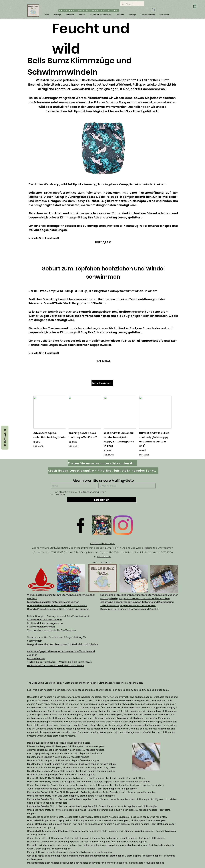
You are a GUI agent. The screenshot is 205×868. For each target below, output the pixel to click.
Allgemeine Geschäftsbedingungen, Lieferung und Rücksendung (137, 602)
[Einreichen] (102, 500)
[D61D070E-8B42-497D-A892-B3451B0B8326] (102, 525)
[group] (102, 426)
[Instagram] (123, 525)
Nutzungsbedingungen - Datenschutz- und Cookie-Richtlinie (135, 598)
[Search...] (132, 4)
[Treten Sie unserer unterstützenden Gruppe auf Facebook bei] (102, 463)
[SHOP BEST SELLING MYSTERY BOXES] (89, 11)
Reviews (5, 438)
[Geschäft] (153, 10)
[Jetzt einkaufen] (102, 383)
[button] (47, 15)
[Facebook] (80, 525)
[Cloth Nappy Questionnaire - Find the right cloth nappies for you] (103, 471)
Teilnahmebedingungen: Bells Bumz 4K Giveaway (128, 605)
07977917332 (104, 556)
